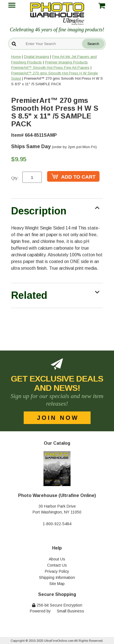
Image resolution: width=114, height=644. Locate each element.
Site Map (57, 584)
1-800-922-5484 (57, 524)
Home (16, 57)
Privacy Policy (57, 571)
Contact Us (57, 565)
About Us (57, 559)
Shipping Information (57, 577)
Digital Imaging (37, 57)
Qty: (15, 178)
